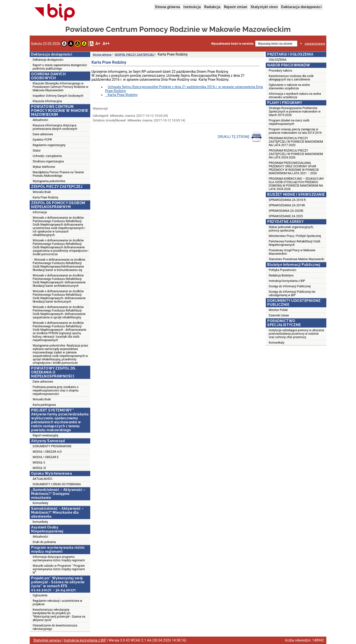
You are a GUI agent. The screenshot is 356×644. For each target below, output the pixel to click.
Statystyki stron (264, 7)
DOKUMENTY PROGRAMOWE (52, 446)
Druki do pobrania (44, 542)
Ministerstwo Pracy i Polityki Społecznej (295, 236)
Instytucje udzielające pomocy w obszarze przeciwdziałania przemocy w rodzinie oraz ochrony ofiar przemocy (296, 334)
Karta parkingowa (44, 405)
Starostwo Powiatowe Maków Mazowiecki (296, 259)
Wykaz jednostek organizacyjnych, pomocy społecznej (291, 229)
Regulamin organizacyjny (49, 145)
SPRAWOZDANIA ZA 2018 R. (288, 200)
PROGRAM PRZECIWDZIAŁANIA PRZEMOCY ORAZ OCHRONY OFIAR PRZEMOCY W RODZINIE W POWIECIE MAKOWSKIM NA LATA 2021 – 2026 (294, 168)
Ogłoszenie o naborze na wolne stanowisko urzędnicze (289, 87)
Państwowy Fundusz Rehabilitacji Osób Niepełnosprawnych (294, 243)
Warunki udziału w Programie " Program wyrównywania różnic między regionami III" (59, 569)
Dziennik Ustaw (279, 315)
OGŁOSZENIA (278, 60)
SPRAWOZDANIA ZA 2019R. (287, 205)
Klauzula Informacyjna (47, 101)
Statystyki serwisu (47, 640)
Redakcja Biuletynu (281, 275)
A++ (106, 44)
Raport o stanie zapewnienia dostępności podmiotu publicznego (60, 67)
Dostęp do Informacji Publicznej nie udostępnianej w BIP (292, 293)
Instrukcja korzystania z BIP (287, 281)
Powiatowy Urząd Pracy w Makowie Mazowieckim (292, 252)
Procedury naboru (280, 71)
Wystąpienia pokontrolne (49, 181)
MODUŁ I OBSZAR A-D (47, 452)
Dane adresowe (43, 134)
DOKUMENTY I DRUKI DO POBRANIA (57, 484)
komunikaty (40, 522)
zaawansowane (315, 44)
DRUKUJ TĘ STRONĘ (240, 137)
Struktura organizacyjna (48, 161)
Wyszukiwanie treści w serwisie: (233, 44)
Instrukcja (192, 7)
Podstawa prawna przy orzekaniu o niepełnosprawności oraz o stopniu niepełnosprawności (56, 390)
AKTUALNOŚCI (42, 479)
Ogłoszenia (40, 595)
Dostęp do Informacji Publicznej (290, 286)
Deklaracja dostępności (301, 7)
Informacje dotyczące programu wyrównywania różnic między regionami (59, 559)
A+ (98, 44)
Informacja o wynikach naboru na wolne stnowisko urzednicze (295, 96)
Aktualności (40, 120)
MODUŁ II (39, 463)
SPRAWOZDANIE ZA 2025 (286, 216)
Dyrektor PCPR (42, 140)
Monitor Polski (278, 310)
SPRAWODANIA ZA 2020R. (286, 211)
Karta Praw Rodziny (45, 197)
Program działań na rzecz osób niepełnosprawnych (289, 122)
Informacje (40, 212)
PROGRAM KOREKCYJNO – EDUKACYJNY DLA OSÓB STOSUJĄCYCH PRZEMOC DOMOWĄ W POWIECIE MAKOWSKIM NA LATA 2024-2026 (296, 184)
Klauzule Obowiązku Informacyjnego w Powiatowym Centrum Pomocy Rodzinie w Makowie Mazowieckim (60, 87)
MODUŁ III (39, 468)
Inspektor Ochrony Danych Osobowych (58, 96)
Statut (37, 151)
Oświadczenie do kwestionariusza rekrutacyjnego (55, 627)
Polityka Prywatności (282, 270)
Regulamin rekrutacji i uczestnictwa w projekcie (57, 603)
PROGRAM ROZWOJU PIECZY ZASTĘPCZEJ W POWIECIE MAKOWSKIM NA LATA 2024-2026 (296, 154)
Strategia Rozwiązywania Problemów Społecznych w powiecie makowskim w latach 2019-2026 (295, 112)
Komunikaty (40, 503)
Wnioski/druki (42, 192)
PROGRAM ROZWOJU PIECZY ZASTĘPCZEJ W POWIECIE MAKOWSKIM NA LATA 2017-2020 (296, 142)
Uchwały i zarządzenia (47, 156)
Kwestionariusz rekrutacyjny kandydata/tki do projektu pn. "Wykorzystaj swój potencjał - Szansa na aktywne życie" (59, 615)
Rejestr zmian (236, 7)
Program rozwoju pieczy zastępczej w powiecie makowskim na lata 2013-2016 (295, 131)
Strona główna (167, 7)
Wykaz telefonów (44, 167)
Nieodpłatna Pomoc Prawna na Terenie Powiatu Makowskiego (58, 174)
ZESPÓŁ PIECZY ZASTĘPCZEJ (135, 55)
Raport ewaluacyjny (45, 435)
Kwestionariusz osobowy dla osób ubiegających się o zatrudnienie (291, 78)
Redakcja (212, 7)
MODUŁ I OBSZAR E (46, 457)
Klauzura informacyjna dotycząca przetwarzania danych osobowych (55, 127)
